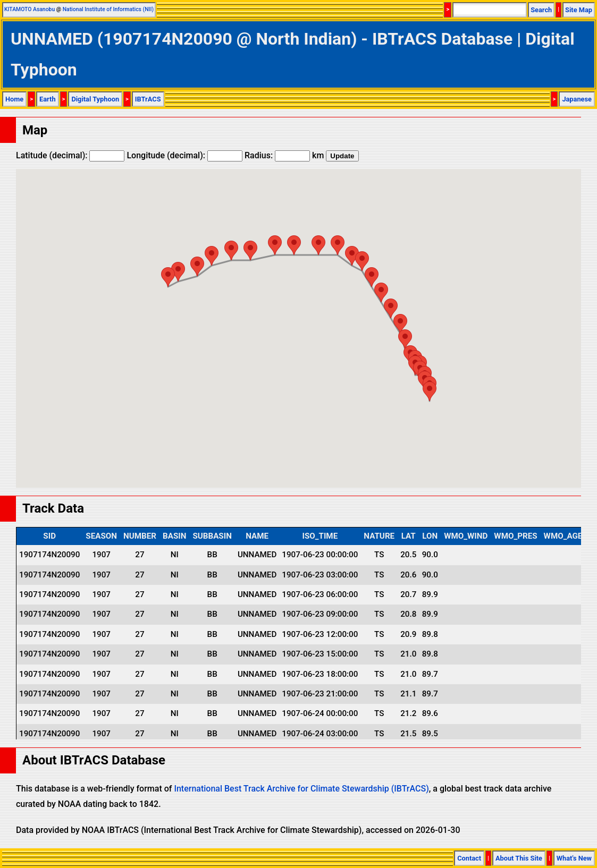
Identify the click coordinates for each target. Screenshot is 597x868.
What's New (574, 858)
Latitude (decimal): (70, 155)
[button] (430, 391)
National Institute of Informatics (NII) (108, 9)
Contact (469, 858)
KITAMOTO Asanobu (30, 9)
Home (14, 99)
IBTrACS (148, 99)
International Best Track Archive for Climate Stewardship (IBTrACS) (301, 789)
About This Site (519, 858)
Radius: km (284, 155)
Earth (48, 99)
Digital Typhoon (95, 99)
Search (541, 10)
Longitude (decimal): (184, 155)
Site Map (579, 10)
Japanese (577, 99)
